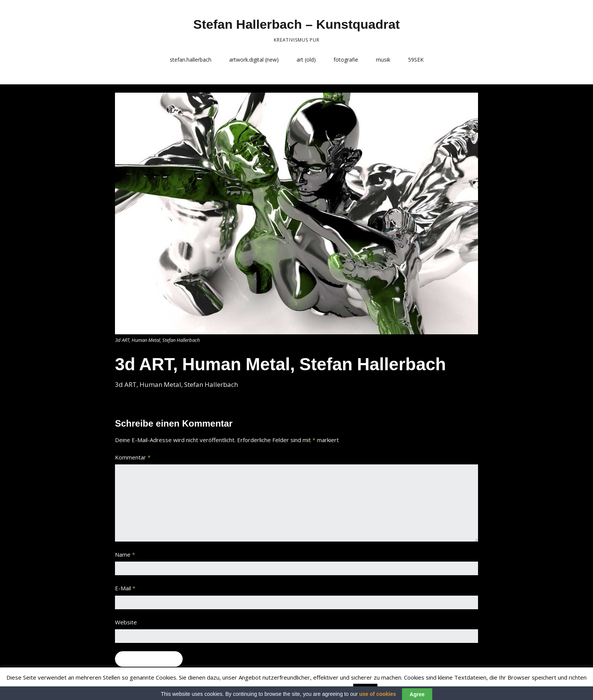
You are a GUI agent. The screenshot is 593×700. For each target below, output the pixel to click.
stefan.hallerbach (191, 60)
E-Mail (125, 588)
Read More (394, 689)
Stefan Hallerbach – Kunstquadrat (296, 24)
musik (383, 60)
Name (125, 554)
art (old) (306, 60)
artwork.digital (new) (254, 60)
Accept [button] (365, 689)
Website (126, 622)
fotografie (346, 60)
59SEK (416, 60)
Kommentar (133, 457)
